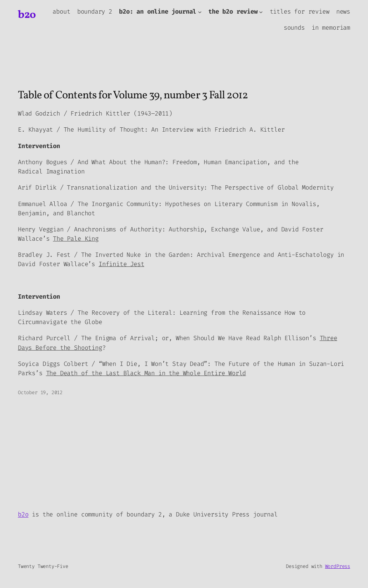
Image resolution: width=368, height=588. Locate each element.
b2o (27, 15)
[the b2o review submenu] (261, 12)
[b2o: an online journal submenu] (200, 12)
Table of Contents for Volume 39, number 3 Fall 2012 (133, 96)
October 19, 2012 (40, 393)
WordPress (338, 566)
